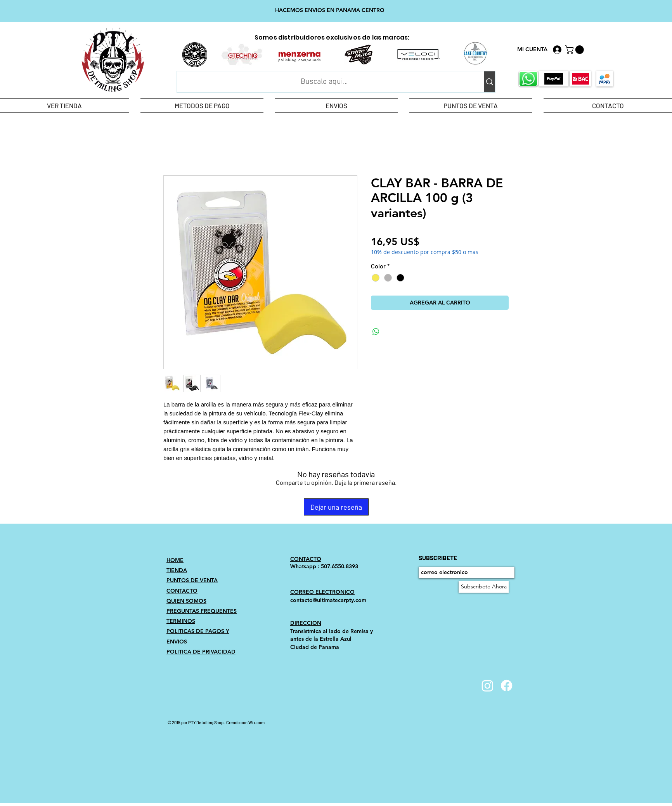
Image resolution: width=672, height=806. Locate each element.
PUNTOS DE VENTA (192, 580)
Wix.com (256, 722)
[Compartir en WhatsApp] (376, 332)
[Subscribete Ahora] (484, 587)
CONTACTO (182, 591)
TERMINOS (181, 621)
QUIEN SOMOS (186, 601)
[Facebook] (507, 686)
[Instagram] (488, 686)
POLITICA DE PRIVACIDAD (201, 652)
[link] (575, 50)
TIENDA (177, 570)
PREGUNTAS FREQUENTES (202, 611)
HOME (175, 560)
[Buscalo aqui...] (324, 82)
